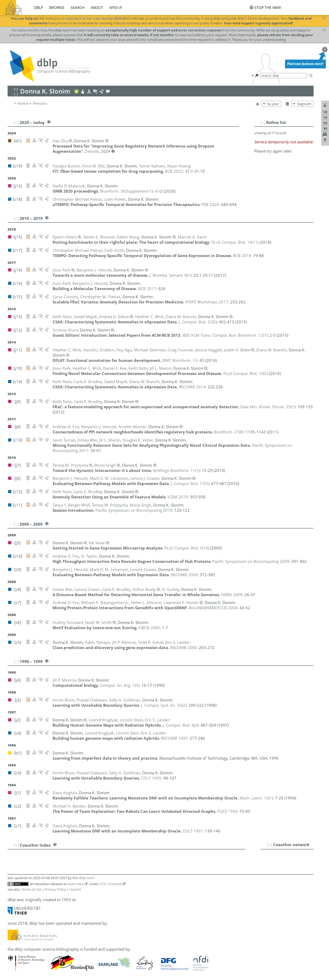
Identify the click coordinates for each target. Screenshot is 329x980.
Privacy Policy (55, 889)
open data (76, 884)
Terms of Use (31, 889)
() (126, 191)
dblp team (87, 878)
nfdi (114, 7)
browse (57, 7)
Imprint (75, 889)
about (97, 7)
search (78, 7)
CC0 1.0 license (110, 884)
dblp (38, 7)
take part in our (93, 18)
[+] (269, 845)
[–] (263, 122)
